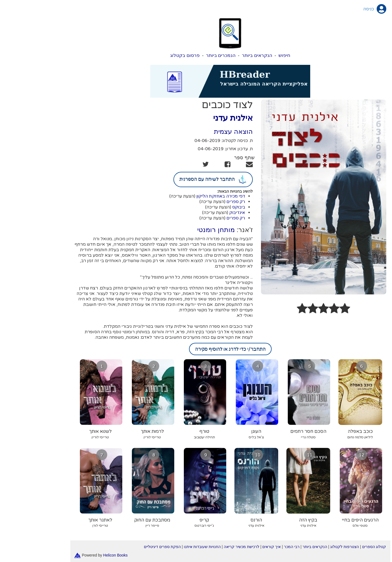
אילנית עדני (199, 118)
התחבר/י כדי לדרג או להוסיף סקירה (196, 349)
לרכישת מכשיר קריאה (207, 547)
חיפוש (250, 55)
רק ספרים (202, 202)
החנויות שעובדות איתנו (168, 547)
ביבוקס (204, 207)
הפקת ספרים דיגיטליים (128, 547)
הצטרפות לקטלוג (310, 547)
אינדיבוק (203, 212)
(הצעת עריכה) (148, 196)
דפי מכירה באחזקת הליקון (187, 196)
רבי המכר (258, 547)
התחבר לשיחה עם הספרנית (179, 179)
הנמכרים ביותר (187, 55)
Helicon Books (81, 555)
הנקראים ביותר (223, 55)
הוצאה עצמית (199, 131)
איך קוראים (237, 547)
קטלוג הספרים (340, 547)
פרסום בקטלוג (151, 55)
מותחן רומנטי (182, 230)
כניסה (334, 9)
